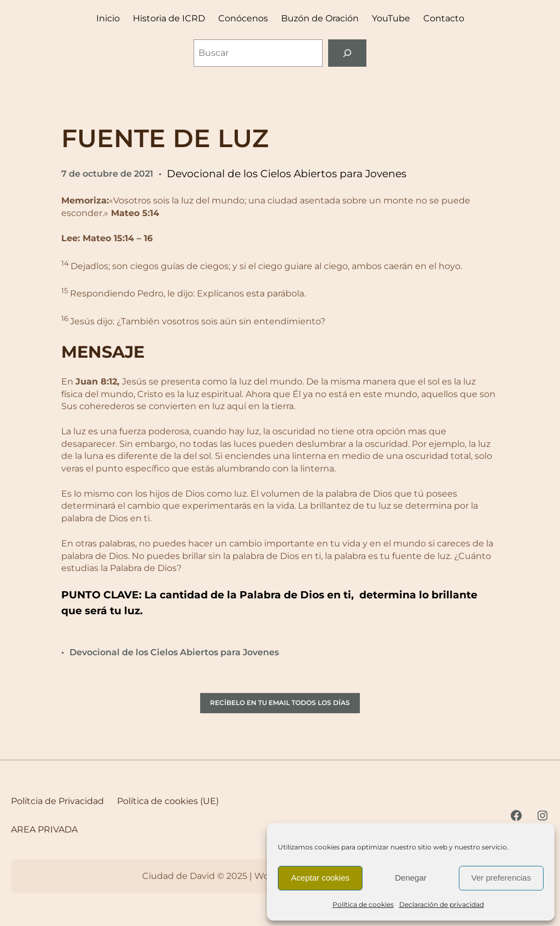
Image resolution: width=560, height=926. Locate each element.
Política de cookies (363, 904)
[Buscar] (348, 53)
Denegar (411, 878)
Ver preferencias (501, 878)
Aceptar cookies (320, 878)
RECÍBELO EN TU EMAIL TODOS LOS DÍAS (280, 703)
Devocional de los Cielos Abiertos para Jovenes (287, 174)
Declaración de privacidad (442, 904)
